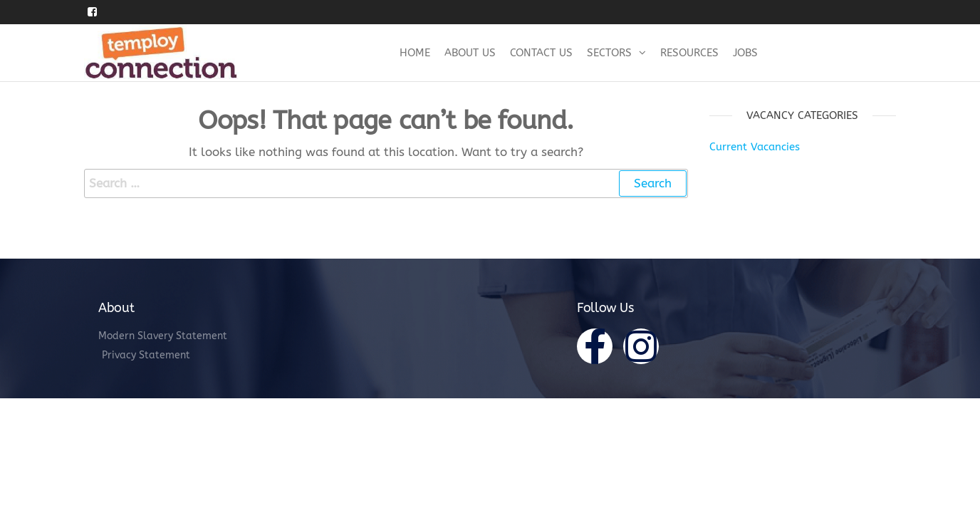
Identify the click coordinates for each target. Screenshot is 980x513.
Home (415, 53)
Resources (689, 53)
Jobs (745, 53)
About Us (470, 53)
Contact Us (541, 53)
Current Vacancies (755, 147)
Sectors (609, 53)
